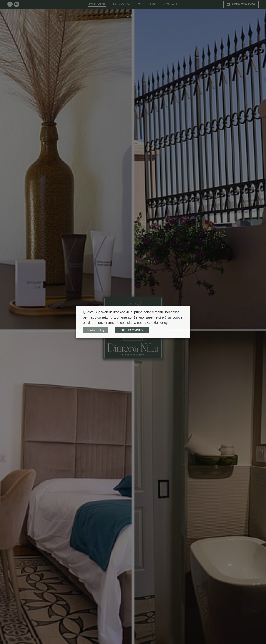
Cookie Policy (96, 330)
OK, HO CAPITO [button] (132, 330)
